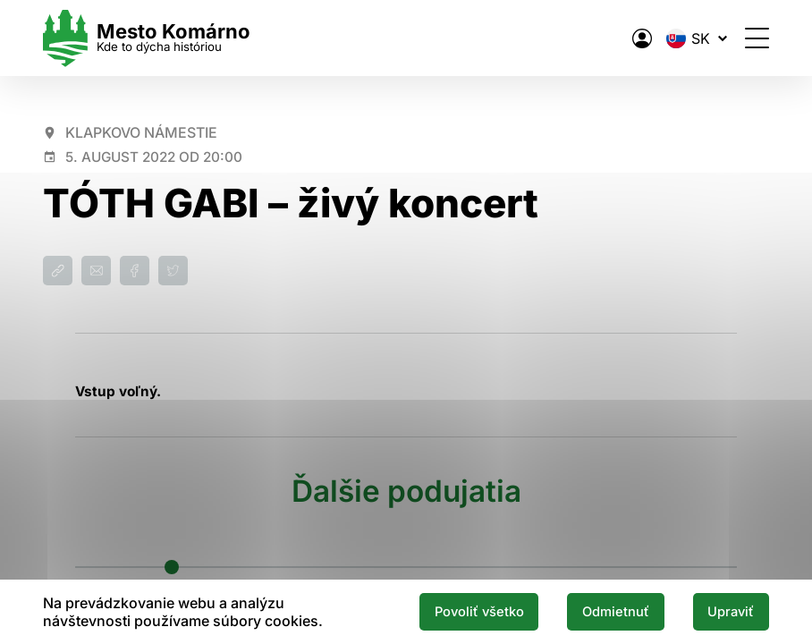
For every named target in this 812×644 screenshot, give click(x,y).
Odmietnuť (616, 612)
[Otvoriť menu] (757, 38)
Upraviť (731, 612)
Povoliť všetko (479, 612)
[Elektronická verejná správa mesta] (642, 38)
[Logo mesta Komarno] (147, 38)
